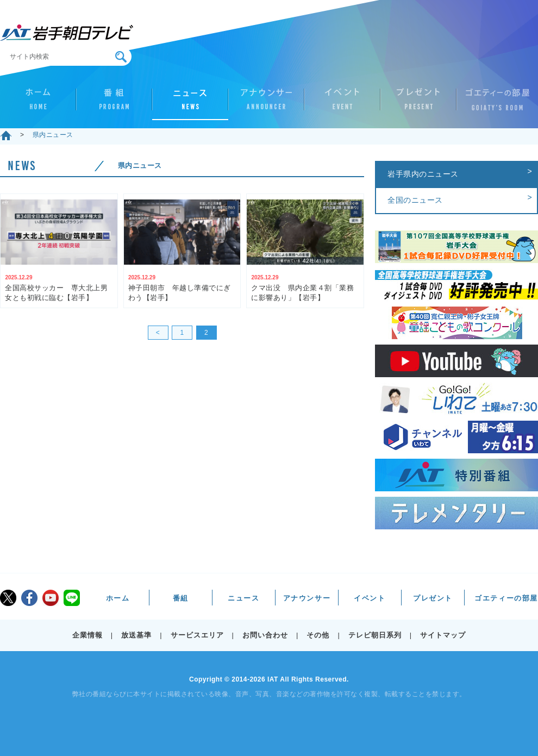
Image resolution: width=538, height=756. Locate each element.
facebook (29, 598)
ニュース (190, 104)
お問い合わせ (265, 635)
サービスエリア (197, 635)
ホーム (38, 104)
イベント (342, 104)
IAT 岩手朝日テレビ (67, 33)
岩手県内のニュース (423, 174)
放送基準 (136, 635)
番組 (114, 104)
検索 (121, 57)
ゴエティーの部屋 (495, 104)
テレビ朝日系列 (375, 635)
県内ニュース (53, 135)
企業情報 (87, 635)
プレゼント (418, 104)
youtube (51, 598)
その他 (318, 635)
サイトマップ (443, 635)
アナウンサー (266, 104)
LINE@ (72, 598)
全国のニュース (415, 200)
